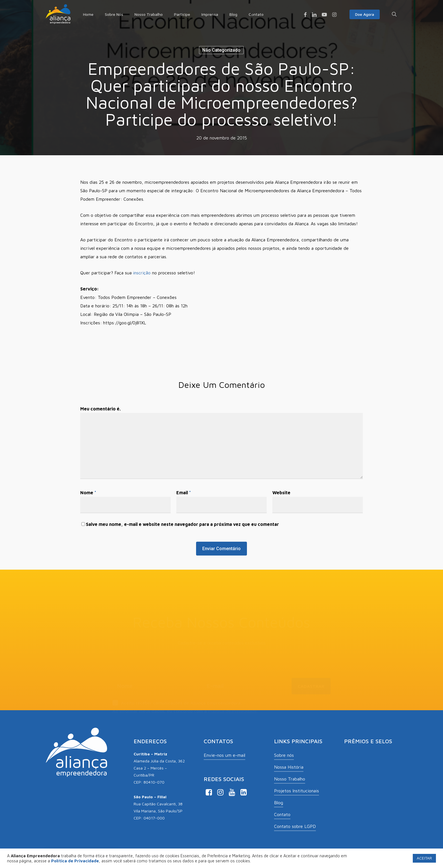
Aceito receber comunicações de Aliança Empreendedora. (177, 694)
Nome (88, 493)
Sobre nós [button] (284, 755)
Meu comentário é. (100, 409)
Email (184, 493)
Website (281, 493)
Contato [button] (282, 814)
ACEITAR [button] (424, 858)
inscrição (142, 273)
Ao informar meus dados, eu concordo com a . (185, 701)
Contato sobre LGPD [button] (295, 826)
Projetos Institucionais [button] (297, 791)
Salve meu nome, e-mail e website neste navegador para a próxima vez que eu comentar (182, 524)
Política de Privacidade (233, 701)
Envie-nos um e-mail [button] (224, 755)
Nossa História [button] (289, 767)
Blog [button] (279, 803)
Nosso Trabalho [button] (290, 779)
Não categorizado (221, 50)
